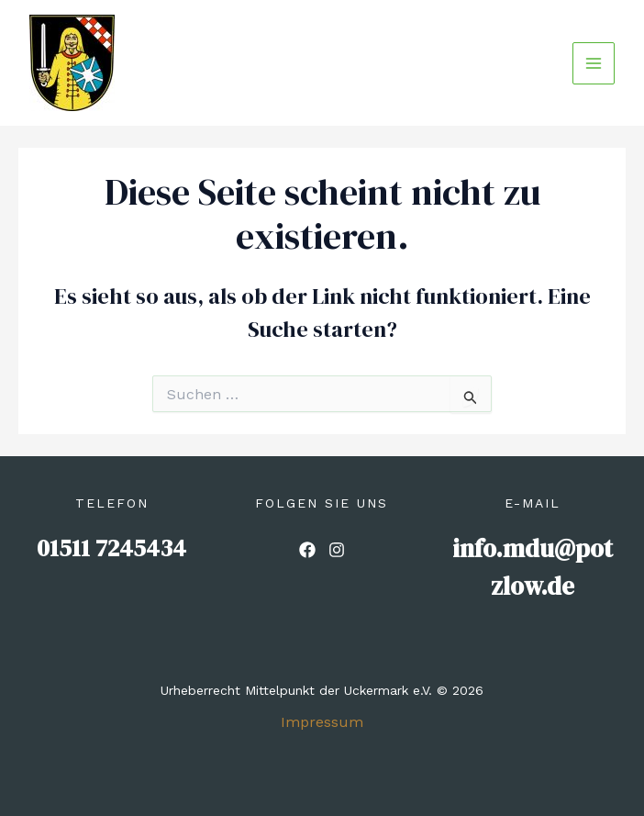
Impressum (322, 722)
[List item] (307, 550)
